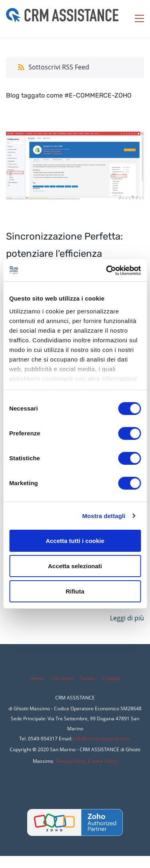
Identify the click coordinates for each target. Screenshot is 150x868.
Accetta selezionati (75, 566)
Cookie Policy (103, 761)
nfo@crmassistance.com (102, 739)
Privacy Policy (71, 761)
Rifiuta (75, 591)
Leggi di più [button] (127, 618)
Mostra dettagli (104, 516)
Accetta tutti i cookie (75, 541)
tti (118, 678)
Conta (109, 678)
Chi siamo (62, 678)
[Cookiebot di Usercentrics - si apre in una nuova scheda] (107, 270)
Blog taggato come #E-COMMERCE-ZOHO (69, 95)
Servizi (88, 678)
